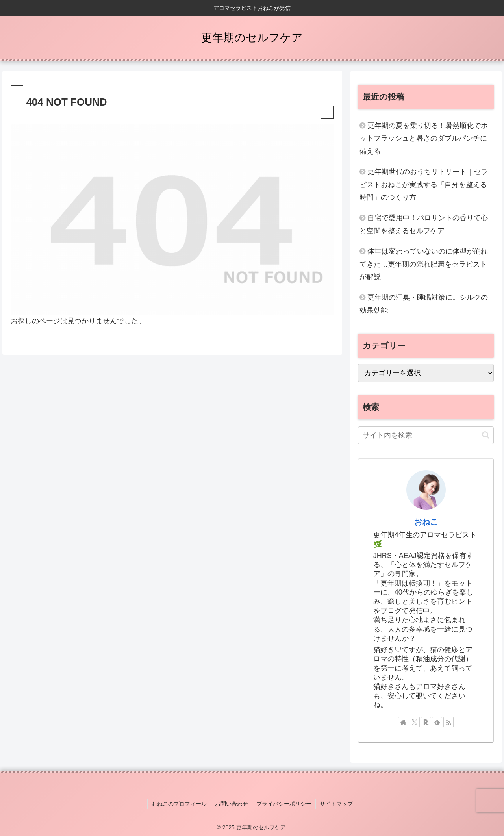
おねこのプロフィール (179, 804)
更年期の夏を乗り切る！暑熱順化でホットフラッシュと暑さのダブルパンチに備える (424, 138)
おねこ (426, 522)
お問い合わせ (232, 804)
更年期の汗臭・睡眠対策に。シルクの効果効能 (424, 304)
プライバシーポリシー (284, 804)
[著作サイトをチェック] (403, 722)
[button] (486, 435)
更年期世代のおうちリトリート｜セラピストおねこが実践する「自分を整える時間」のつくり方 (424, 184)
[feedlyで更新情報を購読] (437, 722)
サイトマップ (336, 804)
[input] (426, 435)
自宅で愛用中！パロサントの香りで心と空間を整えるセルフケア (424, 224)
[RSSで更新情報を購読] (448, 722)
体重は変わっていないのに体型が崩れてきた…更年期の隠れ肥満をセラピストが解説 (424, 264)
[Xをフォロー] (415, 722)
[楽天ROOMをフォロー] (426, 722)
